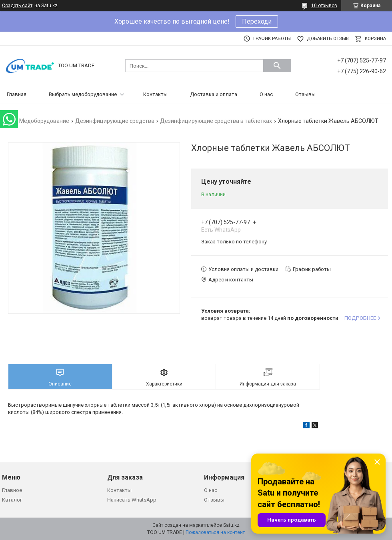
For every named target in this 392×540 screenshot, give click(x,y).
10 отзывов (324, 6)
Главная (17, 94)
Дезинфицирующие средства (115, 121)
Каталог (12, 500)
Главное (12, 490)
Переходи (257, 21)
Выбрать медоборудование (83, 94)
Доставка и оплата (214, 94)
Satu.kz (231, 525)
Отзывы (305, 94)
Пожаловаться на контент (215, 532)
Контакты (155, 94)
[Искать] (277, 66)
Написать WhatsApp (132, 500)
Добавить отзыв (328, 39)
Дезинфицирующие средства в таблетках (216, 121)
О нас (266, 94)
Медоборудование (44, 121)
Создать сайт (17, 6)
